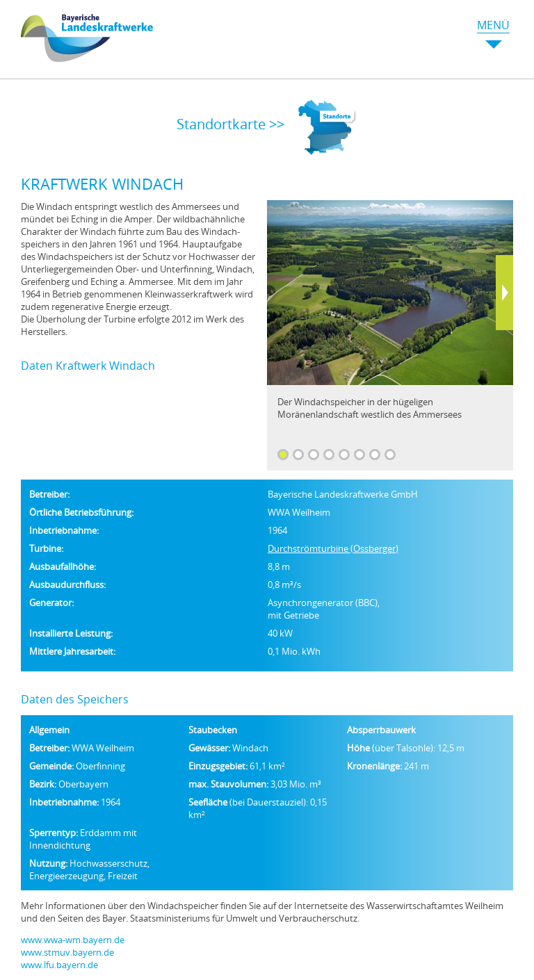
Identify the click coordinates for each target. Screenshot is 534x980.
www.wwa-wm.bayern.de (73, 940)
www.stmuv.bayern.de (67, 952)
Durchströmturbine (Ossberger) (333, 548)
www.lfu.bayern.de (59, 965)
